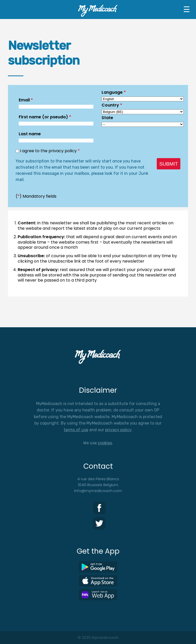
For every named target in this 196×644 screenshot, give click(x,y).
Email (26, 100)
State (107, 118)
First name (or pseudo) (45, 117)
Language (114, 92)
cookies (105, 443)
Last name (30, 134)
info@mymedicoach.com (98, 491)
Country (112, 105)
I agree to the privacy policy (50, 151)
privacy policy (118, 430)
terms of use (76, 430)
